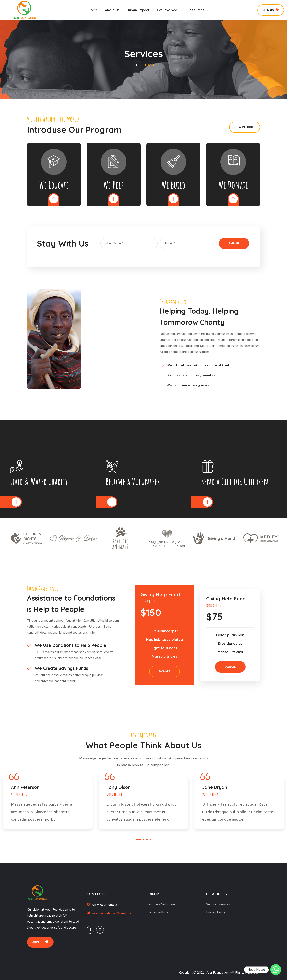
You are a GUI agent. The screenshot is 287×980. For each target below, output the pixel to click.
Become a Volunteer (161, 904)
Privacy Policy (216, 912)
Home (134, 65)
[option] (26, 538)
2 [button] (144, 839)
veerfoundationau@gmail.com (113, 913)
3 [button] (147, 839)
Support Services (218, 904)
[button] (271, 10)
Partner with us (157, 912)
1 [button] (139, 839)
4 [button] (150, 839)
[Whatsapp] (276, 970)
